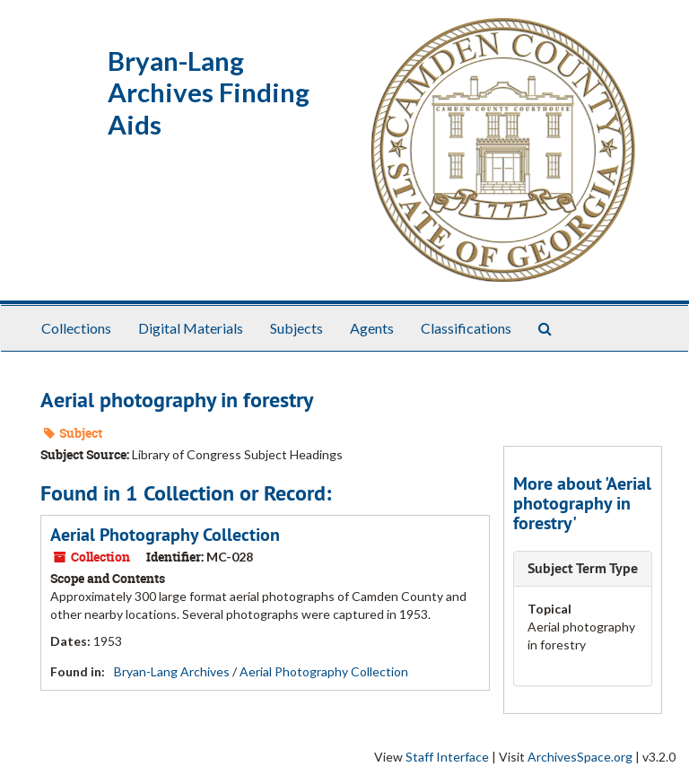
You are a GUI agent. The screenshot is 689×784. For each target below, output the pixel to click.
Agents (372, 328)
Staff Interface (447, 757)
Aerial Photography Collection (165, 535)
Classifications (466, 328)
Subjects (297, 328)
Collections (76, 328)
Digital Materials (191, 328)
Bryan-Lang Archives (172, 671)
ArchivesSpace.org (580, 757)
